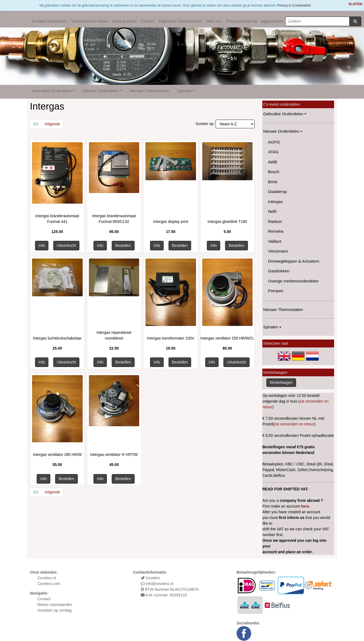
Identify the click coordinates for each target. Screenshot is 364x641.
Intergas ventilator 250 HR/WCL (227, 338)
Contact (148, 21)
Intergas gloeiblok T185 (227, 222)
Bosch (274, 172)
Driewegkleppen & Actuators (294, 261)
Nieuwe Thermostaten (150, 91)
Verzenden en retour (90, 21)
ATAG (273, 152)
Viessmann (278, 251)
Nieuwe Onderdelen (101, 91)
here (305, 506)
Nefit (272, 211)
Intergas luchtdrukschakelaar (57, 338)
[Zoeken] (317, 21)
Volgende (52, 124)
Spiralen (184, 91)
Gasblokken (279, 271)
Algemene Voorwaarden (180, 21)
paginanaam (272, 21)
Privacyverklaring (241, 21)
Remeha (276, 231)
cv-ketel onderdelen (50, 21)
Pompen (276, 291)
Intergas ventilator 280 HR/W (57, 455)
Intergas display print (171, 222)
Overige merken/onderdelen (293, 281)
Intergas (275, 202)
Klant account (124, 21)
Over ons (214, 21)
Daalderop (277, 192)
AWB (273, 162)
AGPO (274, 142)
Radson (275, 221)
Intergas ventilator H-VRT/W (114, 455)
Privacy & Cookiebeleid (294, 5)
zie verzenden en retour (294, 424)
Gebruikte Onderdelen (52, 91)
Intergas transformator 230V (171, 338)
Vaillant (275, 241)
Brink (273, 182)
